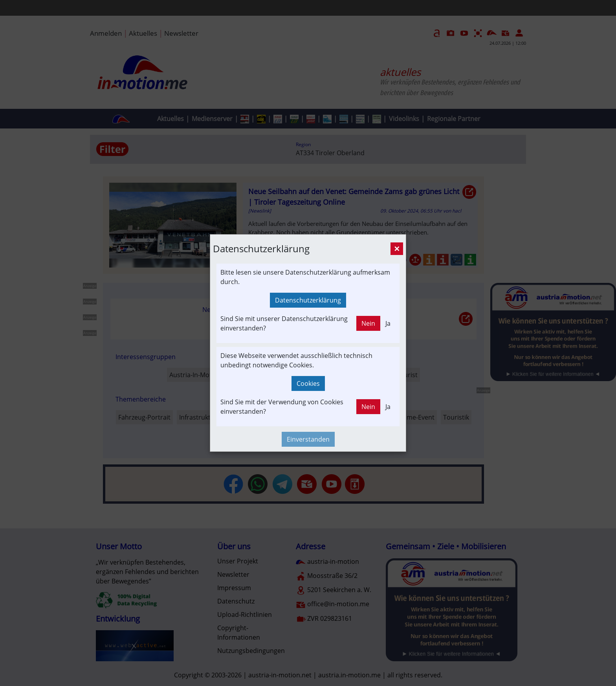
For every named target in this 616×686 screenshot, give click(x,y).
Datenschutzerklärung (308, 300)
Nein (368, 323)
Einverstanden (308, 439)
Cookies (308, 383)
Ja (388, 323)
